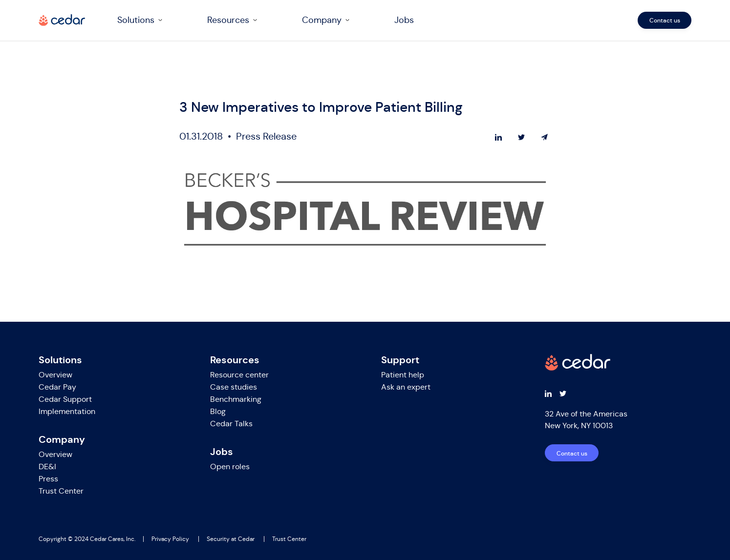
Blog (218, 411)
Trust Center (61, 491)
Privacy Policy (170, 539)
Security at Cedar (231, 539)
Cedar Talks (231, 424)
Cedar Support (65, 399)
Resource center (239, 375)
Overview (55, 375)
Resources (228, 20)
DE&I (47, 467)
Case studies (234, 387)
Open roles (230, 467)
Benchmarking (236, 399)
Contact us (665, 20)
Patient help (403, 375)
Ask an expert (406, 387)
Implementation (67, 411)
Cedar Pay (57, 387)
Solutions (136, 20)
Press (48, 479)
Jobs (404, 20)
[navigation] (400, 20)
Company (322, 20)
